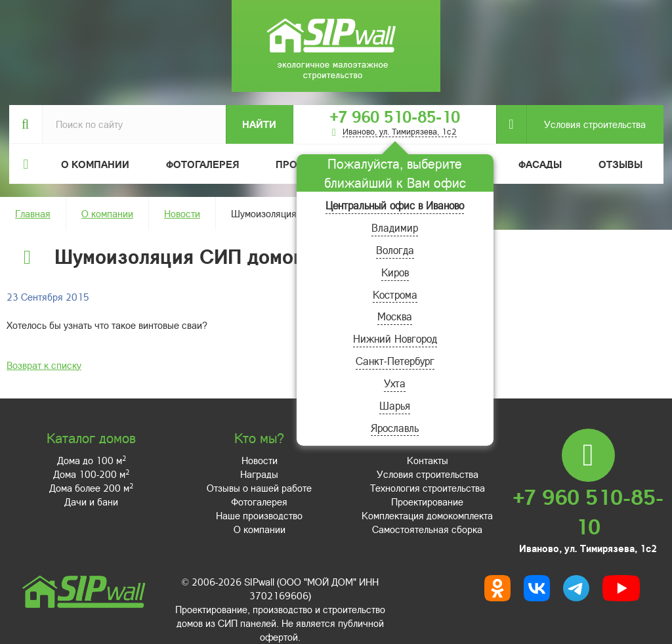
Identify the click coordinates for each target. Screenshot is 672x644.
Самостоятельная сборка (427, 529)
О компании (107, 213)
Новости (182, 213)
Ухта (395, 383)
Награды (259, 474)
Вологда (395, 250)
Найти (259, 124)
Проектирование (427, 502)
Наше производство (259, 515)
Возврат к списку (44, 365)
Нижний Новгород (395, 338)
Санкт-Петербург (395, 361)
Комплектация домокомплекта (427, 515)
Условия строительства (586, 124)
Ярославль (395, 428)
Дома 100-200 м (91, 474)
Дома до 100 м (92, 460)
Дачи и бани (91, 502)
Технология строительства (428, 488)
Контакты (428, 460)
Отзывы (620, 164)
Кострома (395, 294)
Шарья (395, 405)
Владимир (395, 227)
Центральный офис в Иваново (395, 205)
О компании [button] (95, 164)
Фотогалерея (202, 164)
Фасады (540, 164)
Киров (395, 272)
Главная (33, 213)
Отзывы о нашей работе (259, 488)
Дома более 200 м (91, 488)
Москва (395, 316)
